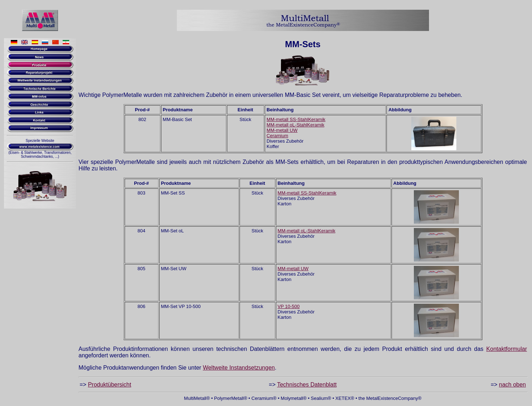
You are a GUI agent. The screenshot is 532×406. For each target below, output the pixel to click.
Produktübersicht (109, 385)
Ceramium (277, 136)
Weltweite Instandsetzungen (239, 368)
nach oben (512, 385)
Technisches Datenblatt (307, 385)
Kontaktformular (507, 349)
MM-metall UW (282, 130)
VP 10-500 (289, 306)
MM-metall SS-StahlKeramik (296, 119)
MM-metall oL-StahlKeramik (295, 125)
